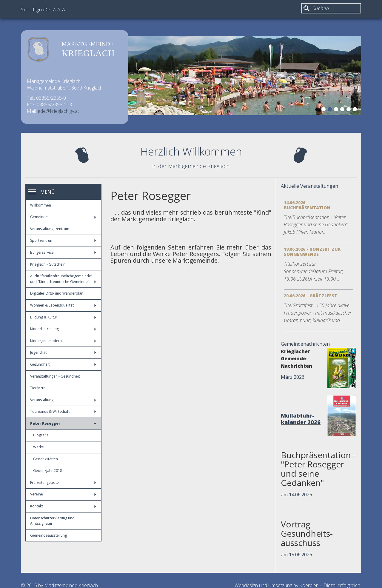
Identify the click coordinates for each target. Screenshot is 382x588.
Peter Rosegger (63, 423)
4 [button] (343, 110)
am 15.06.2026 (296, 555)
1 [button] (324, 110)
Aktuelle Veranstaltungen (309, 186)
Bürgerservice (63, 252)
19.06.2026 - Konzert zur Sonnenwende (312, 252)
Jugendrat (63, 352)
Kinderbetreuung (63, 329)
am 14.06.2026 (296, 495)
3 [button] (337, 110)
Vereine (63, 494)
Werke (38, 447)
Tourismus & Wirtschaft (63, 411)
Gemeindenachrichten (305, 344)
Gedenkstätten (46, 459)
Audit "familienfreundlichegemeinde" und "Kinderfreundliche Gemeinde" (63, 279)
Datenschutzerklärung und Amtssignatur (52, 521)
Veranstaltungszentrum (50, 229)
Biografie (41, 435)
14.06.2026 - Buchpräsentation (307, 205)
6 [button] (356, 110)
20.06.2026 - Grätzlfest (311, 296)
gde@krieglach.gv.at (58, 111)
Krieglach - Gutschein (48, 264)
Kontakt (63, 506)
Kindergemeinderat (63, 341)
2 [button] (331, 110)
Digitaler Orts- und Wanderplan (57, 293)
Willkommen (41, 205)
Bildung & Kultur (63, 317)
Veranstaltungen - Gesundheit (55, 376)
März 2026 (293, 377)
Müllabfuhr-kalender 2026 (301, 419)
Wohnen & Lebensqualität (63, 305)
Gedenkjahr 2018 (48, 471)
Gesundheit (63, 364)
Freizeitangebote (63, 482)
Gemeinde (63, 217)
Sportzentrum (63, 240)
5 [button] (349, 110)
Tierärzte (38, 388)
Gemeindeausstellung (48, 535)
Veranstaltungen (63, 400)
